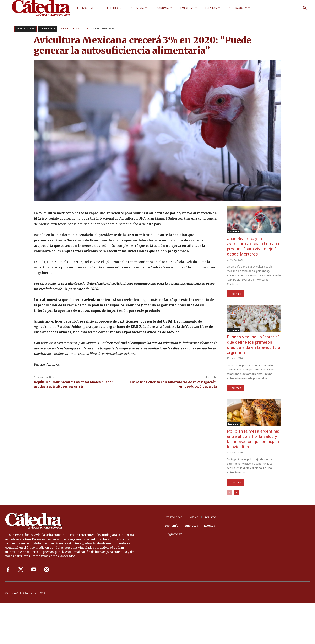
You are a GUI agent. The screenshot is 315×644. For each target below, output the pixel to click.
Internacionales (25, 29)
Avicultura (233, 231)
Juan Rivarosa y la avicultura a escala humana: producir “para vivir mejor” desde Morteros (253, 246)
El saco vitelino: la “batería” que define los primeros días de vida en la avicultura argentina (254, 345)
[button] (305, 8)
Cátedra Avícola (75, 29)
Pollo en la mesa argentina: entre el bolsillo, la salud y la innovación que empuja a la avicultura (253, 439)
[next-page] (236, 492)
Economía (233, 424)
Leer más (236, 294)
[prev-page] (230, 492)
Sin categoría (47, 29)
